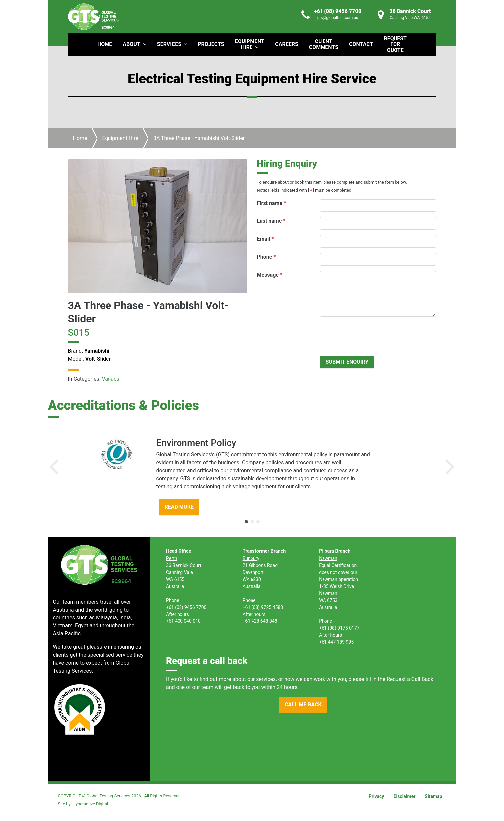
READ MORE (179, 507)
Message (268, 275)
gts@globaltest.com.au (338, 18)
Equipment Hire (120, 138)
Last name (270, 221)
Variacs (111, 379)
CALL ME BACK (303, 705)
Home (80, 138)
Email (264, 239)
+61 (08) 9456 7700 (338, 11)
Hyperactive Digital (90, 804)
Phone (265, 257)
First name (270, 203)
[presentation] (370, 335)
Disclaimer (404, 796)
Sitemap (433, 796)
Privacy (376, 796)
